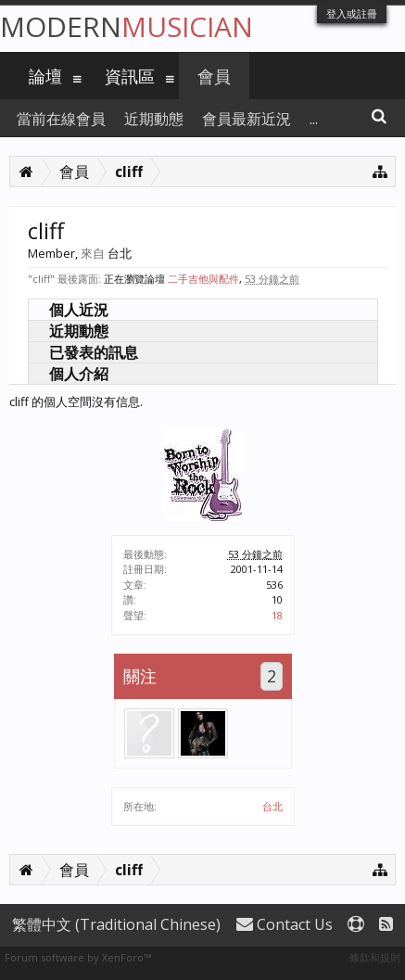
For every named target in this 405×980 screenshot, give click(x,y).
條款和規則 (375, 957)
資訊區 (130, 76)
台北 (272, 806)
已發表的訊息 (94, 352)
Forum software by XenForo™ (78, 957)
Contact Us (285, 924)
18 (277, 615)
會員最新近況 (247, 119)
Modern (127, 26)
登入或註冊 (352, 13)
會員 (214, 76)
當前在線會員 (61, 119)
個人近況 (79, 310)
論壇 (45, 76)
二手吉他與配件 (203, 279)
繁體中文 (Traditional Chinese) (116, 924)
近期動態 (79, 331)
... (314, 119)
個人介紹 (79, 374)
